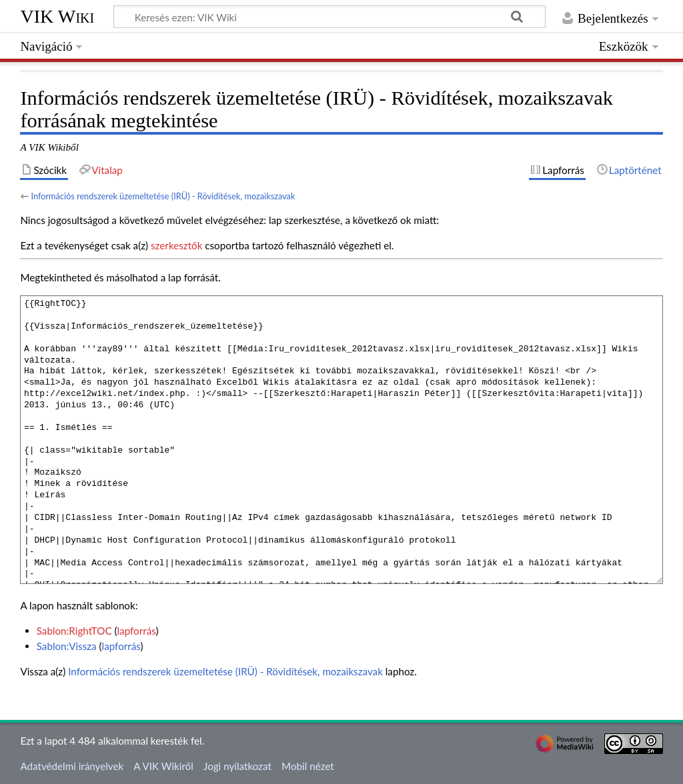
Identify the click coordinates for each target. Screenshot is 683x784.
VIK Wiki (57, 16)
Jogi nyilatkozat (237, 766)
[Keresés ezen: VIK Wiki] (329, 17)
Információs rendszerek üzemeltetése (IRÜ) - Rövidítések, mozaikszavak (163, 196)
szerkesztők (176, 245)
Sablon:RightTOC (74, 631)
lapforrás (137, 631)
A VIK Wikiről (163, 766)
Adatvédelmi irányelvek (72, 766)
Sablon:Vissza (67, 646)
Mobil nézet (308, 766)
